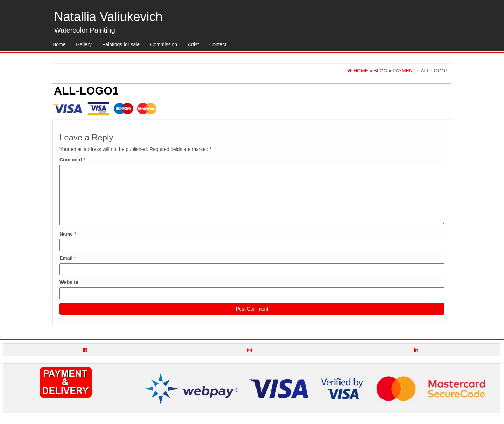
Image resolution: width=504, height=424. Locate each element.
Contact (218, 44)
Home (59, 44)
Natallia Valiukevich (108, 17)
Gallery (84, 44)
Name (68, 234)
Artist (193, 44)
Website (69, 282)
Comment (72, 160)
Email (68, 258)
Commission (164, 44)
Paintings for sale (121, 44)
